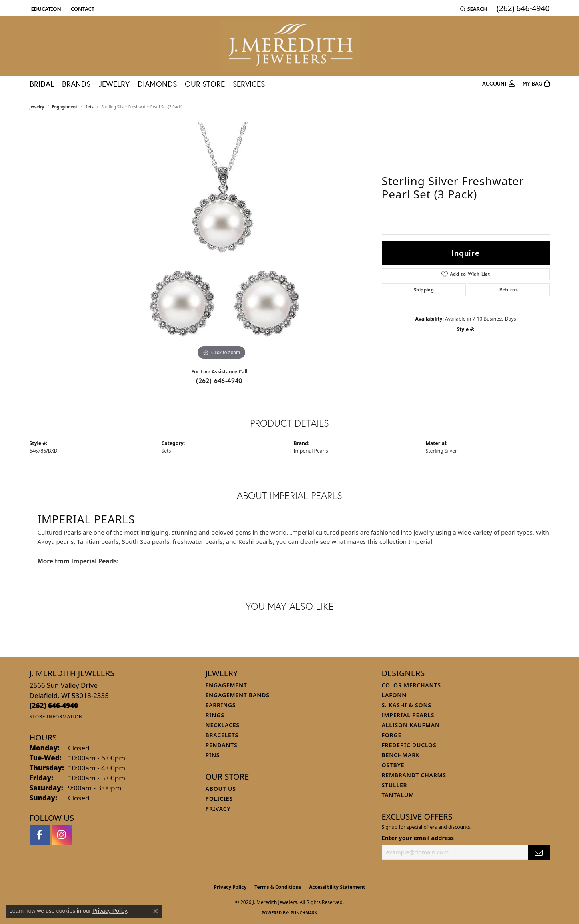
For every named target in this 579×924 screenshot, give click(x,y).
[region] (222, 242)
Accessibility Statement (337, 887)
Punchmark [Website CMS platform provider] (304, 913)
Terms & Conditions (278, 887)
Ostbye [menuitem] (393, 765)
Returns (509, 290)
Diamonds (157, 84)
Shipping (424, 290)
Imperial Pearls (311, 451)
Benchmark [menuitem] (401, 755)
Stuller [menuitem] (395, 785)
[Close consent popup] (156, 911)
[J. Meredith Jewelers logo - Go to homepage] (290, 46)
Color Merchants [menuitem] (411, 685)
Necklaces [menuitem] (223, 725)
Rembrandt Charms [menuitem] (414, 775)
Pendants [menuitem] (222, 745)
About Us (221, 789)
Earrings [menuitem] (221, 705)
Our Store (205, 84)
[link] (82, 9)
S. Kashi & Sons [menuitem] (407, 705)
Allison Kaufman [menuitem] (411, 725)
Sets (89, 107)
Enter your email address (418, 838)
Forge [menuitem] (392, 735)
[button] (45, 9)
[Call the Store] (54, 705)
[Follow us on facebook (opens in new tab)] (40, 835)
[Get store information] (56, 717)
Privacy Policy (230, 887)
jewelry (37, 107)
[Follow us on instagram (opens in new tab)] (62, 835)
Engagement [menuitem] (226, 685)
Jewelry (114, 84)
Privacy (218, 809)
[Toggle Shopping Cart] (536, 84)
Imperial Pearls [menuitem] (408, 715)
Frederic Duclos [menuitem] (409, 745)
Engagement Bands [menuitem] (238, 695)
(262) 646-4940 (219, 380)
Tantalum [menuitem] (398, 795)
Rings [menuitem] (215, 715)
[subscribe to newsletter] (539, 852)
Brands (76, 84)
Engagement (65, 107)
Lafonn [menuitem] (394, 695)
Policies (219, 799)
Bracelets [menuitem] (222, 735)
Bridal (42, 84)
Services (249, 84)
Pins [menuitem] (213, 755)
